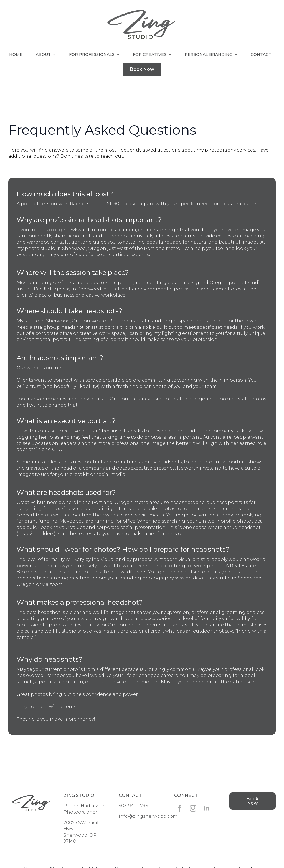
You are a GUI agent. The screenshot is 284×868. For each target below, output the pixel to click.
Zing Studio (79, 795)
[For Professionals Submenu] (119, 54)
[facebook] (180, 808)
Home (16, 54)
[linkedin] (206, 808)
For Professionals (92, 54)
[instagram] (193, 808)
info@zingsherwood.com (148, 816)
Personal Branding (209, 54)
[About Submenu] (55, 54)
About (43, 54)
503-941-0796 (133, 806)
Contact (261, 54)
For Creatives (150, 54)
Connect (186, 795)
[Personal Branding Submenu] (237, 54)
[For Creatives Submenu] (171, 54)
